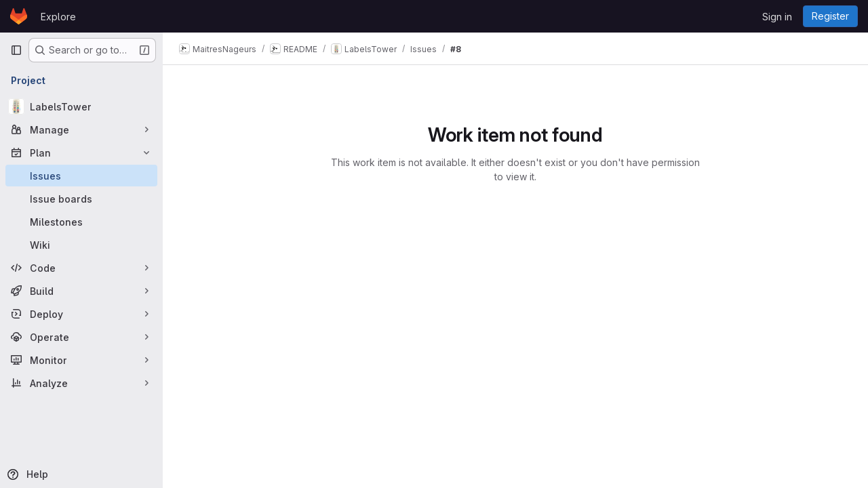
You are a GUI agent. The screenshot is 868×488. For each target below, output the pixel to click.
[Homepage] (19, 16)
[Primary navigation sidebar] (16, 50)
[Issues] (81, 176)
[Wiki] (81, 245)
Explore (58, 17)
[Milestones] (81, 222)
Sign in (777, 17)
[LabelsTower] (81, 106)
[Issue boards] (81, 199)
